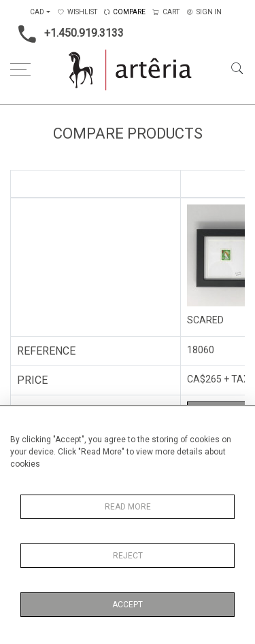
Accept (128, 605)
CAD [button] (37, 12)
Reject (128, 556)
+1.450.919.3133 (67, 34)
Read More (128, 507)
